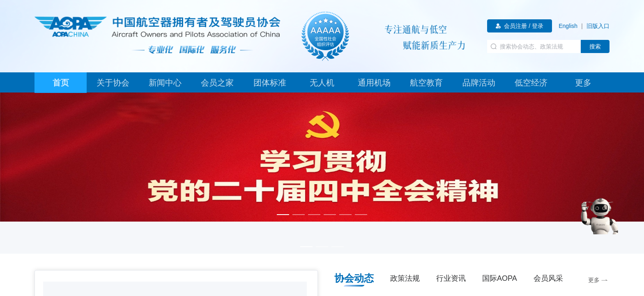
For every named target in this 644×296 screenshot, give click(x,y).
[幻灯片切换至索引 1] (283, 215)
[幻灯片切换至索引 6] (361, 215)
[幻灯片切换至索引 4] (330, 215)
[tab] (61, 83)
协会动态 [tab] (354, 278)
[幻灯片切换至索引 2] (299, 215)
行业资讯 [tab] (451, 278)
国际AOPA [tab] (500, 278)
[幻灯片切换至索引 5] (345, 215)
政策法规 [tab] (405, 278)
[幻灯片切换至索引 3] (314, 215)
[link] (568, 26)
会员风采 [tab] (548, 278)
